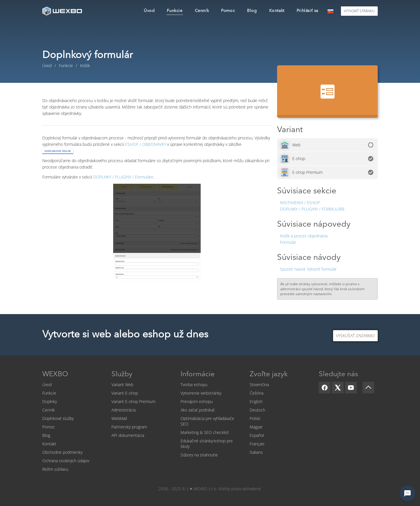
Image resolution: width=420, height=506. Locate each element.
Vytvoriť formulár (308, 269)
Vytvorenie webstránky (201, 393)
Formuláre (123, 177)
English (256, 401)
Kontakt (49, 444)
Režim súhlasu (55, 469)
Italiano (256, 452)
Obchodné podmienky (62, 452)
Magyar (256, 427)
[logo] (63, 11)
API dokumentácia (128, 435)
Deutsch (257, 410)
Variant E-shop (125, 393)
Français (257, 444)
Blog (46, 435)
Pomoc (49, 427)
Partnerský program (129, 427)
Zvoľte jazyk (269, 374)
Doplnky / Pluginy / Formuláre (312, 209)
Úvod (47, 385)
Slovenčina (259, 385)
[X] (338, 388)
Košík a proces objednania (304, 236)
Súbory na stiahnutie (199, 455)
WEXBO (55, 374)
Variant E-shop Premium (133, 401)
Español (257, 435)
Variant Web (122, 385)
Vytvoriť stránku (359, 11)
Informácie (198, 374)
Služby (122, 374)
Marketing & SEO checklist (205, 432)
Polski (255, 418)
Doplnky (50, 401)
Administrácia (124, 410)
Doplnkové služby (58, 418)
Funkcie (49, 393)
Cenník (49, 410)
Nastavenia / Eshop (300, 203)
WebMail (119, 418)
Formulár (288, 242)
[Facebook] (325, 388)
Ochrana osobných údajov (66, 461)
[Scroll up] (368, 388)
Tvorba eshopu (194, 385)
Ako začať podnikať (198, 410)
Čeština (257, 393)
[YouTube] (351, 388)
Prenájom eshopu (197, 401)
